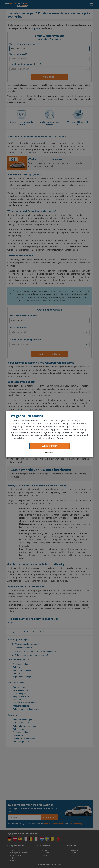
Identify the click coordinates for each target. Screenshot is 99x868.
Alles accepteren (50, 446)
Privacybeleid (25, 438)
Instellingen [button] (50, 452)
